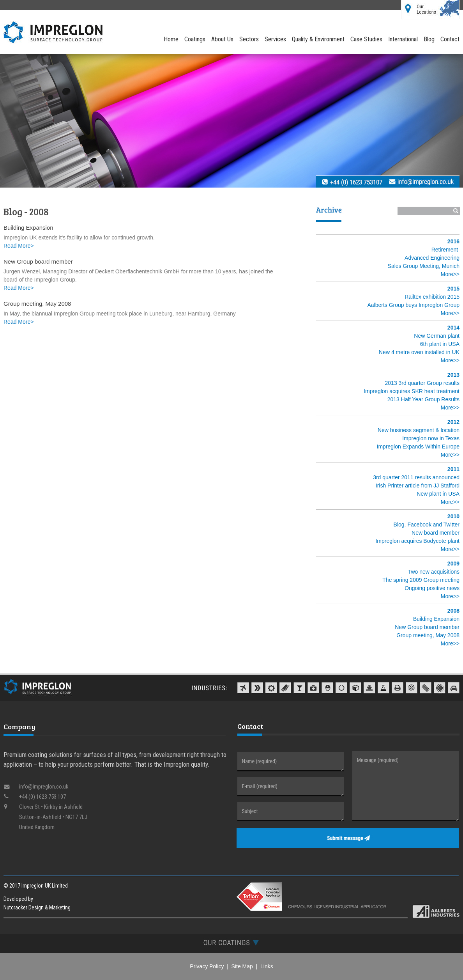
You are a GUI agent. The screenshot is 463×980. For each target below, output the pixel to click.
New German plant (437, 336)
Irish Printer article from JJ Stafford (418, 486)
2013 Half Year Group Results (423, 399)
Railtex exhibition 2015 (432, 297)
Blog (429, 39)
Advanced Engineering (432, 258)
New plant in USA (438, 494)
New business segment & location (419, 430)
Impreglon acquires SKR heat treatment (412, 391)
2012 (453, 422)
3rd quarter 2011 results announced (416, 477)
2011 (453, 469)
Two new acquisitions (434, 572)
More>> (450, 274)
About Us (222, 39)
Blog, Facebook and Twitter (427, 525)
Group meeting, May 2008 (428, 635)
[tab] (231, 942)
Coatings (195, 39)
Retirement (445, 250)
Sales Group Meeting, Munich (424, 266)
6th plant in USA (440, 344)
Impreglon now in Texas (431, 438)
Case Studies (366, 39)
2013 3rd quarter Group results (422, 383)
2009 (453, 564)
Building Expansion (436, 619)
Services (275, 39)
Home (171, 39)
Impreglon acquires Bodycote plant (417, 541)
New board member (436, 533)
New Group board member (427, 627)
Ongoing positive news (432, 588)
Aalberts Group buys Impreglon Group (413, 305)
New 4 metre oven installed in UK (419, 352)
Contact (450, 39)
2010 (453, 516)
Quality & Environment (318, 39)
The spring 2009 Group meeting (421, 580)
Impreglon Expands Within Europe (418, 447)
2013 (453, 375)
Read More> (19, 246)
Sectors (249, 39)
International (403, 39)
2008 (453, 611)
